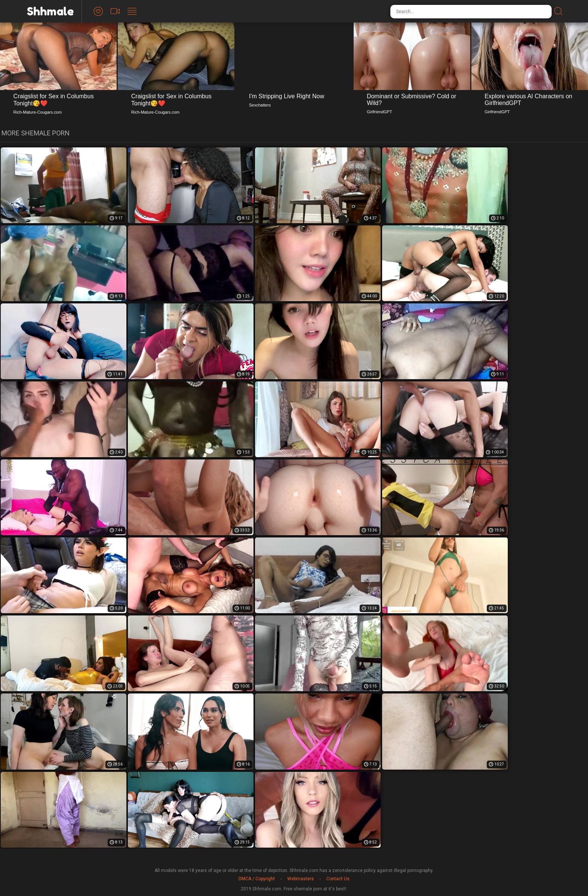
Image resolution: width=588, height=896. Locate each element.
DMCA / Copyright (257, 879)
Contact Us (338, 879)
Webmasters (301, 879)
